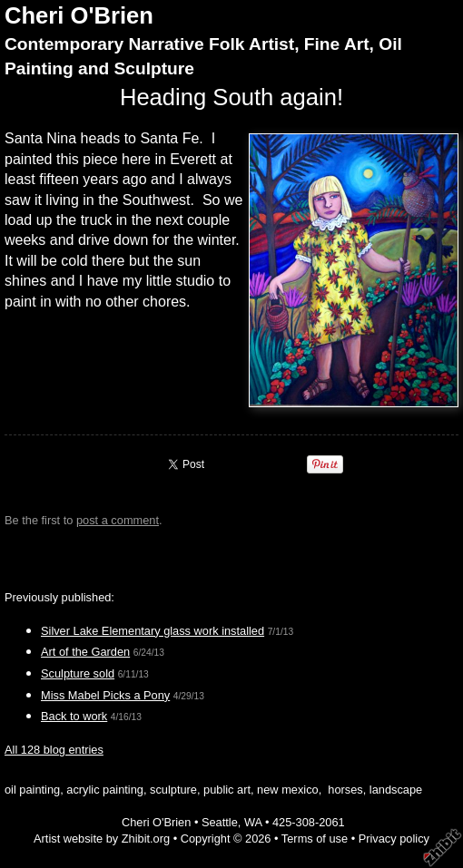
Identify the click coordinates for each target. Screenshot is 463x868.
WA (253, 822)
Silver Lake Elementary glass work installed (153, 631)
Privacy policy (394, 839)
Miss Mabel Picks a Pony (105, 695)
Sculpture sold (78, 673)
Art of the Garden (85, 652)
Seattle (220, 822)
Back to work (74, 716)
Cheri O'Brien (79, 15)
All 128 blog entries (54, 750)
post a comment (118, 520)
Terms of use (315, 839)
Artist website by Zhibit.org (102, 839)
